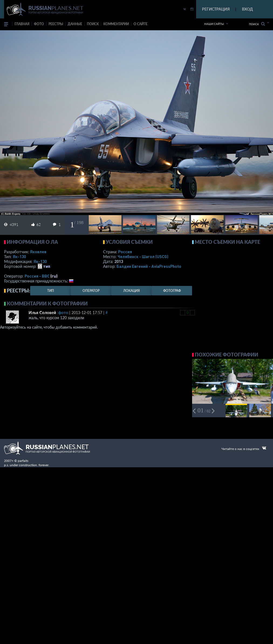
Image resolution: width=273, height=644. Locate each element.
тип (47, 266)
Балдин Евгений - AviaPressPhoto (149, 266)
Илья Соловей (42, 312)
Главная (22, 24)
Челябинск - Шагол (143, 256)
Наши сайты (214, 24)
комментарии (116, 24)
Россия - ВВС (37, 276)
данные (75, 24)
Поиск (257, 24)
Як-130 (19, 256)
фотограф (172, 291)
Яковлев (38, 252)
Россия (125, 252)
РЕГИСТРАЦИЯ (216, 9)
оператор (91, 291)
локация (132, 291)
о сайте (141, 24)
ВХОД (247, 9)
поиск (93, 24)
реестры (56, 24)
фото (39, 24)
